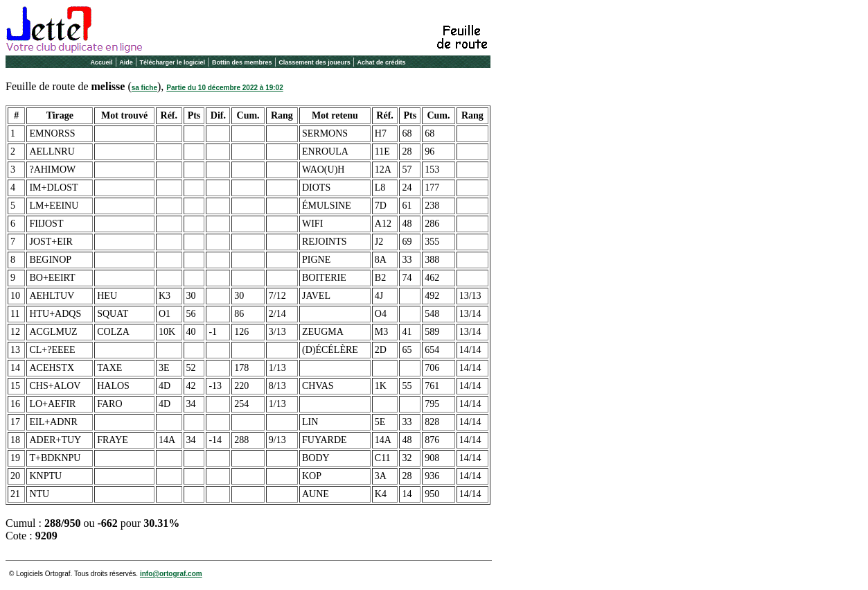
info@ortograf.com (171, 574)
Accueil (101, 62)
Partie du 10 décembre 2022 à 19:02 (224, 88)
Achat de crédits (382, 62)
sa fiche (144, 88)
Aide (126, 62)
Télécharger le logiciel (173, 62)
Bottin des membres (242, 62)
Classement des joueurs (315, 62)
